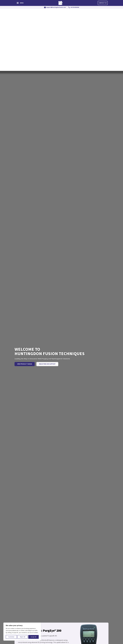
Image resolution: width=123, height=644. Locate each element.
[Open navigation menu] (18, 3)
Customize (11, 637)
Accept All (33, 637)
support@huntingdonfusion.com (56, 7)
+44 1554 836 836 (75, 7)
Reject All (23, 637)
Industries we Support (47, 364)
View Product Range (25, 364)
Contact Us (103, 3)
